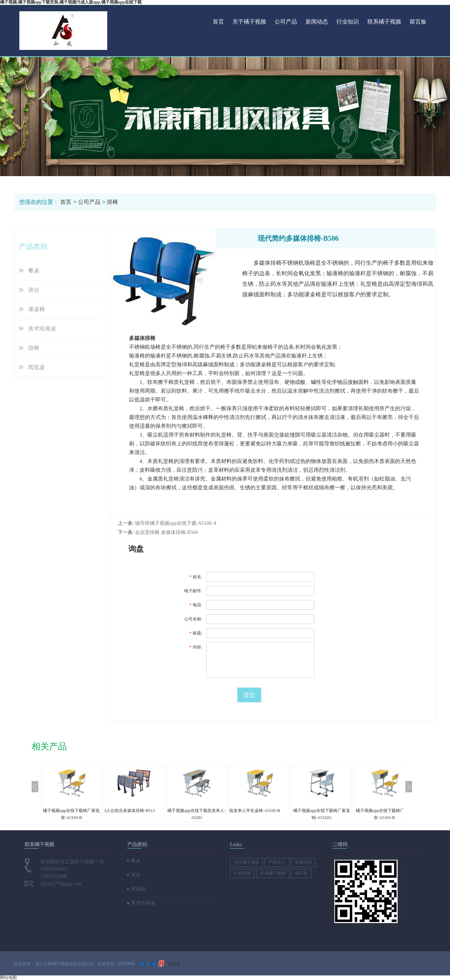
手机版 (174, 964)
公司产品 (286, 22)
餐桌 (34, 270)
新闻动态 (317, 22)
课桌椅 (37, 309)
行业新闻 (242, 873)
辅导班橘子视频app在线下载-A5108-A (176, 523)
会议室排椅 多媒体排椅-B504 (166, 532)
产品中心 (277, 862)
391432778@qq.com (61, 884)
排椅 (112, 202)
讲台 (34, 290)
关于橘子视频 (249, 22)
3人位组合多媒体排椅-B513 (129, 811)
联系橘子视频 (384, 22)
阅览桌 (37, 367)
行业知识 (348, 22)
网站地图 (8, 978)
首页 (218, 22)
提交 (249, 695)
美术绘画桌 (42, 328)
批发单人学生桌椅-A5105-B (255, 811)
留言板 (418, 22)
